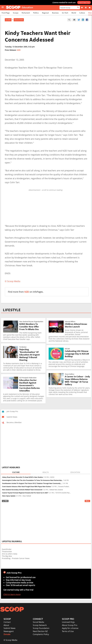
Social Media (38, 622)
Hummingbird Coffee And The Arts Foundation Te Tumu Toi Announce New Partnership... (33, 480)
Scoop (8, 20)
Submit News (10, 628)
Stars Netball (27, 496)
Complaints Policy (41, 634)
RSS (5, 501)
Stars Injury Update (9, 496)
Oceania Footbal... (64, 487)
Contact (7, 622)
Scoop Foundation (41, 628)
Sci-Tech (65, 13)
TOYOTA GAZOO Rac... (63, 493)
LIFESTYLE (12, 310)
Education (19, 20)
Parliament (26, 13)
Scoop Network (40, 625)
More (87, 501)
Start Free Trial (84, 2)
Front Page (6, 13)
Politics (36, 13)
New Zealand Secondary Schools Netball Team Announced (22, 490)
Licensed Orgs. (69, 622)
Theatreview (7, 552)
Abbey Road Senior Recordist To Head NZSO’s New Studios (23, 477)
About (6, 625)
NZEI (19, 50)
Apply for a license (70, 628)
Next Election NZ (40, 631)
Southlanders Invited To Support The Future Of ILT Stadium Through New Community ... (32, 483)
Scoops (16, 13)
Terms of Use (68, 631)
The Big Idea (7, 556)
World (74, 13)
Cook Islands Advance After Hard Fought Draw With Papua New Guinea (26, 487)
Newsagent (9, 631)
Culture (82, 13)
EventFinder (7, 549)
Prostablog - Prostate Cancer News (16, 558)
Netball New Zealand (56, 490)
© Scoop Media (10, 640)
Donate (7, 634)
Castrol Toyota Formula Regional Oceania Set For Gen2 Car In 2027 (25, 493)
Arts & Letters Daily (10, 554)
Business (55, 13)
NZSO (52, 477)
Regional (45, 13)
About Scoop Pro (70, 625)
